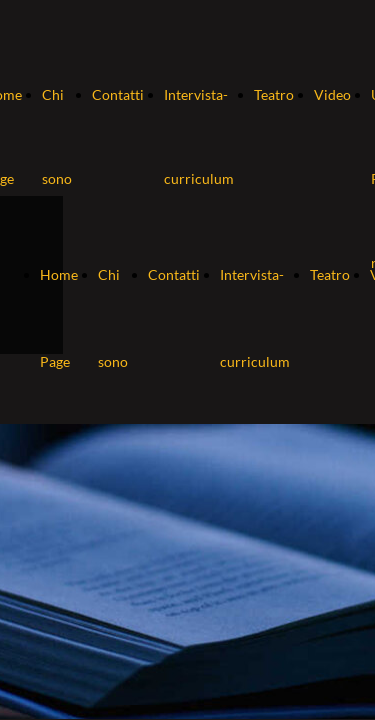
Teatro (274, 94)
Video (332, 94)
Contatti (118, 94)
